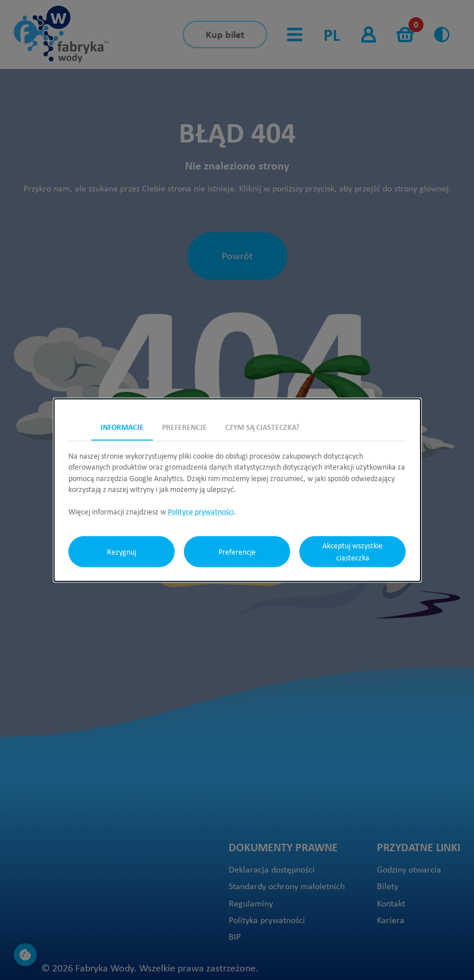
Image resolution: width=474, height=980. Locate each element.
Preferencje (237, 552)
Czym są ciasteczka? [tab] (262, 426)
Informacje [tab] (122, 426)
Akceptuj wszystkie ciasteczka (352, 552)
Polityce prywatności (201, 512)
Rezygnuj (122, 552)
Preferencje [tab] (184, 426)
